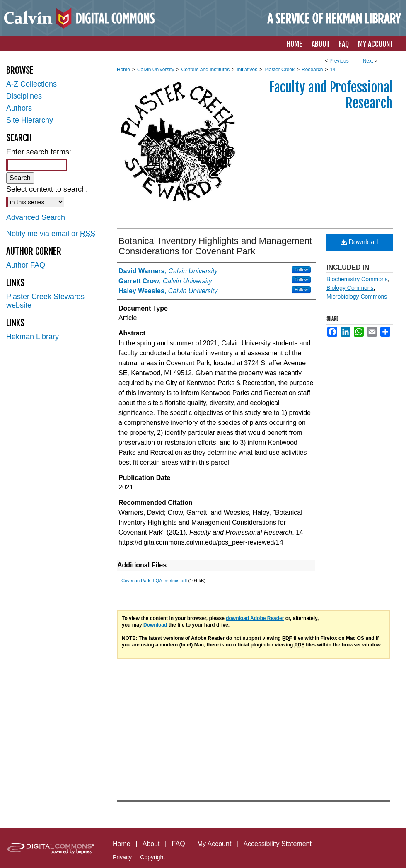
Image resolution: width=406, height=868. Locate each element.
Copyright (152, 857)
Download (359, 242)
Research (312, 70)
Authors (19, 108)
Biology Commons (350, 288)
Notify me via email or (51, 234)
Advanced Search (36, 217)
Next (368, 61)
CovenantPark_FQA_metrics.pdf (154, 581)
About (151, 844)
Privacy (122, 857)
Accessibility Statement (277, 844)
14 (332, 70)
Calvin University (156, 70)
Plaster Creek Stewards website (45, 301)
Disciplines (24, 96)
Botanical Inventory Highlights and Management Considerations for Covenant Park (215, 246)
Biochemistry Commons (357, 279)
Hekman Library (33, 337)
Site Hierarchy (30, 120)
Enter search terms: (39, 152)
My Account (214, 844)
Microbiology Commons (357, 297)
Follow (301, 270)
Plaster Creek (279, 70)
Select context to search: (47, 189)
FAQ (179, 844)
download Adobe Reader (255, 618)
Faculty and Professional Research (331, 95)
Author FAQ (26, 265)
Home (123, 70)
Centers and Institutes (205, 70)
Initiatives (247, 70)
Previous (339, 61)
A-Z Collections (31, 84)
